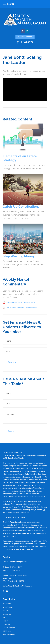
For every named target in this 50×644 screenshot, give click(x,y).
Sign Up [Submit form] (12, 362)
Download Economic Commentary (21, 308)
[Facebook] (3, 591)
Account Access (25, 37)
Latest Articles (9, 628)
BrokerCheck (18, 458)
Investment (8, 607)
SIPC (12, 546)
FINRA (5, 546)
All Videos (7, 631)
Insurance (7, 614)
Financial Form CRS (14, 452)
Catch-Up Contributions (21, 207)
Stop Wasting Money (19, 256)
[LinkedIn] (7, 591)
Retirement (7, 603)
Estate (5, 610)
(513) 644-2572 (25, 42)
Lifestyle (6, 624)
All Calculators (9, 635)
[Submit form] (12, 431)
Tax (4, 617)
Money (6, 621)
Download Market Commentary (20, 302)
